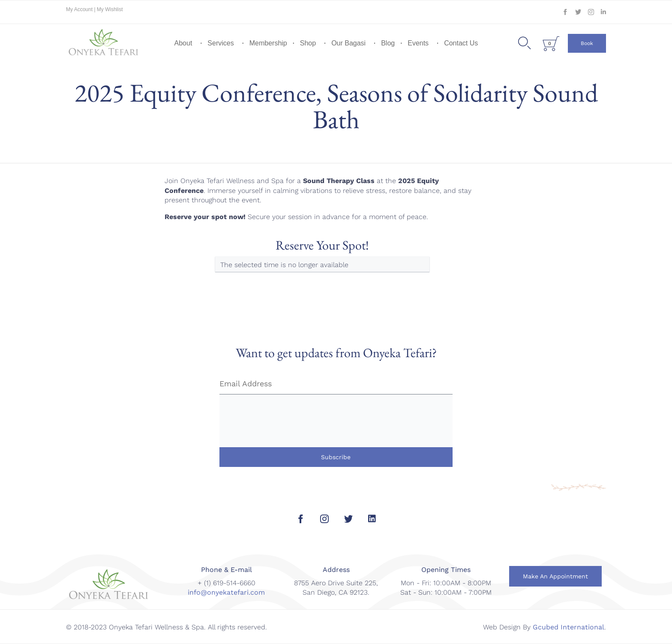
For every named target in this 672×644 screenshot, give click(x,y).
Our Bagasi (348, 43)
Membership (268, 43)
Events (418, 43)
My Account (80, 9)
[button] (587, 43)
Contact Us (461, 43)
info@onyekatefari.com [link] (226, 592)
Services (220, 43)
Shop (308, 43)
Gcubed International (568, 627)
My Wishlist (110, 9)
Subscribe (336, 457)
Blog (388, 43)
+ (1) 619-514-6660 (226, 583)
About (183, 43)
